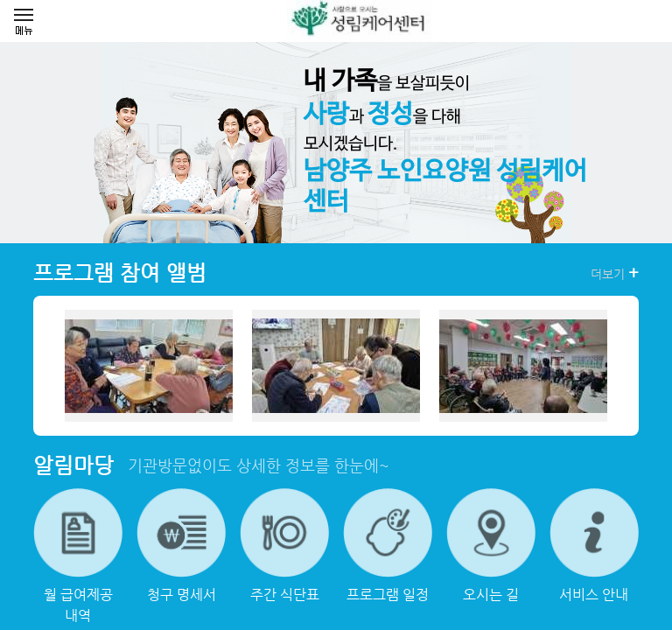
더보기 (615, 273)
